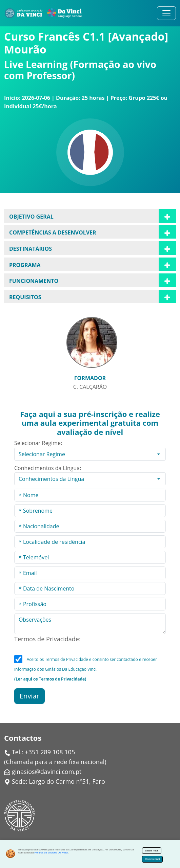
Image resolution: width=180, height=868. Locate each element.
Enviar (29, 696)
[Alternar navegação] (166, 13)
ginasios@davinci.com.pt (47, 772)
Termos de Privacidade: (47, 639)
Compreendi (153, 859)
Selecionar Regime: (38, 443)
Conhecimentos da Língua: (48, 468)
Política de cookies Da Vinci (51, 853)
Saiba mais (152, 851)
